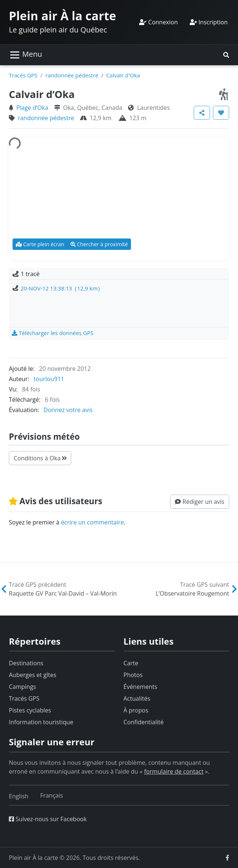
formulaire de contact (174, 771)
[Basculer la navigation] (26, 55)
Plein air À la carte (63, 16)
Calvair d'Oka (123, 75)
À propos (136, 710)
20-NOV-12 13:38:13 (60, 288)
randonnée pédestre (72, 75)
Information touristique (41, 722)
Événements (141, 687)
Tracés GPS (23, 75)
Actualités (137, 698)
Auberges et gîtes (33, 675)
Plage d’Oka (32, 108)
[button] (226, 55)
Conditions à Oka (40, 458)
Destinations (26, 663)
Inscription (209, 22)
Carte (131, 663)
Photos (133, 675)
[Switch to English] (19, 796)
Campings (23, 687)
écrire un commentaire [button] (92, 522)
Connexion (158, 22)
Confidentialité (144, 722)
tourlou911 (49, 379)
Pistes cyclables (30, 710)
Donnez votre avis (68, 410)
